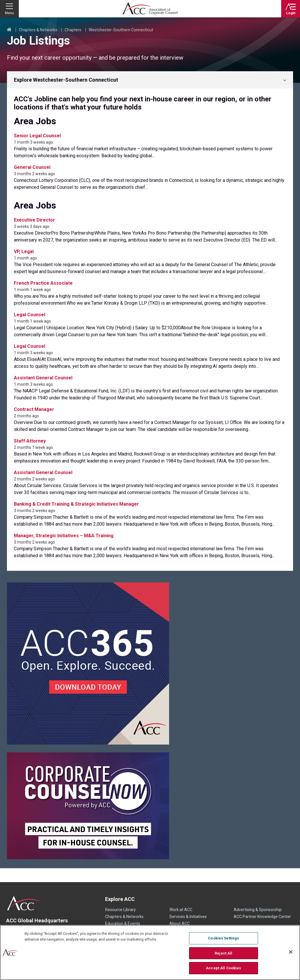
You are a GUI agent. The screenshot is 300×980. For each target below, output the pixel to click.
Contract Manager (34, 409)
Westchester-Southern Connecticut (121, 30)
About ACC (180, 924)
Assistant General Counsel (43, 378)
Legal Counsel (30, 315)
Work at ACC (181, 910)
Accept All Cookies (223, 968)
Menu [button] (9, 13)
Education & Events (123, 924)
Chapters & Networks (38, 30)
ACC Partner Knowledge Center (262, 917)
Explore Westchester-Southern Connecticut (66, 80)
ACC (24, 903)
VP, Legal (24, 252)
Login (291, 13)
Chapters (73, 30)
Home (9, 30)
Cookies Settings (223, 938)
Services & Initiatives (188, 917)
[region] (150, 952)
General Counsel (32, 167)
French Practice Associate (43, 283)
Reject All (223, 953)
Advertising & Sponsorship (258, 910)
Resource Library (120, 910)
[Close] (291, 952)
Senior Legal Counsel (37, 136)
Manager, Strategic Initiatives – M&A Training (64, 536)
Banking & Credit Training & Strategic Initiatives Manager (76, 504)
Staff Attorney (30, 441)
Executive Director (34, 220)
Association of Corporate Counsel (150, 9)
